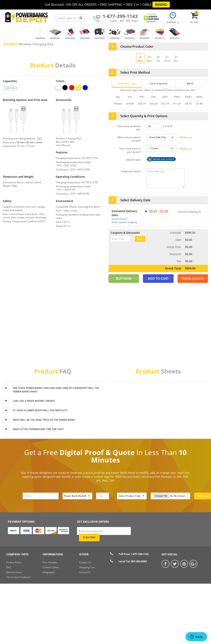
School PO (85, 572)
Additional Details (131, 171)
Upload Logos (133, 160)
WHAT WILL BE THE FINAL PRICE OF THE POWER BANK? (44, 420)
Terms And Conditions (19, 577)
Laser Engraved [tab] (158, 83)
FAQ (9, 567)
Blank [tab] (190, 83)
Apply (140, 239)
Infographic (49, 572)
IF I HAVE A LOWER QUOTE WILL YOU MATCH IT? (40, 410)
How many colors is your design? (130, 150)
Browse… (161, 160)
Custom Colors (51, 567)
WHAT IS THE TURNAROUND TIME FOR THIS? (38, 429)
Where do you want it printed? (129, 139)
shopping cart (87, 567)
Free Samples (50, 562)
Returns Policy (14, 572)
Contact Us (85, 562)
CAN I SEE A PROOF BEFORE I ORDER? (34, 401)
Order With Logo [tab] (127, 83)
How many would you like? (129, 128)
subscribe (89, 537)
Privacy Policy (14, 562)
